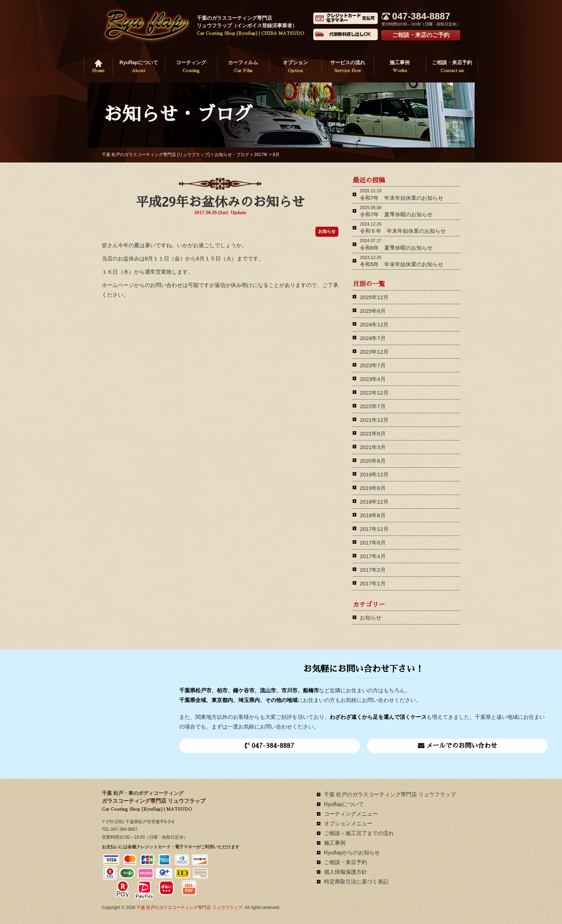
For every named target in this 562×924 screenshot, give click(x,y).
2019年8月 (373, 488)
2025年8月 (373, 311)
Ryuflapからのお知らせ (352, 852)
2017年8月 (373, 543)
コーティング (191, 67)
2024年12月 (374, 324)
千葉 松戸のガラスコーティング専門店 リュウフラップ (390, 794)
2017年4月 (373, 556)
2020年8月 (373, 461)
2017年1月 (373, 583)
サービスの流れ (348, 67)
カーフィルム (243, 67)
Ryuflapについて (139, 67)
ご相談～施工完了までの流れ (359, 833)
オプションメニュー (348, 823)
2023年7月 (373, 365)
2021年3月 (373, 447)
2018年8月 (373, 515)
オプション (295, 67)
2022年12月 (374, 393)
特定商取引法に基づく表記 (356, 881)
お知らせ (371, 617)
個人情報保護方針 (346, 872)
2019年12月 (374, 474)
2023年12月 (374, 352)
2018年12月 (374, 502)
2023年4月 (373, 379)
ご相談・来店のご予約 (421, 35)
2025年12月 (374, 297)
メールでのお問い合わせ (458, 746)
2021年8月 (373, 433)
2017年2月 (373, 570)
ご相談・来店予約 (452, 67)
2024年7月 (373, 338)
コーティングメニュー (351, 814)
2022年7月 (373, 406)
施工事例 (400, 67)
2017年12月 (374, 529)
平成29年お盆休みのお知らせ (220, 202)
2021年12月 (374, 420)
